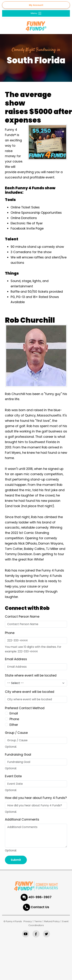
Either (14, 725)
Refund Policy (52, 921)
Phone (10, 633)
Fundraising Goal (18, 755)
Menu (36, 13)
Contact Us (40, 907)
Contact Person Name (22, 617)
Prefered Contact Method (25, 708)
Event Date (13, 776)
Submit (16, 860)
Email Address (16, 659)
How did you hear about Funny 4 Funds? (36, 798)
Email (14, 713)
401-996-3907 (40, 897)
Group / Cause (16, 733)
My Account (36, 5)
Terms (38, 921)
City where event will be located (30, 692)
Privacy (28, 921)
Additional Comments (22, 819)
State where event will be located (31, 675)
